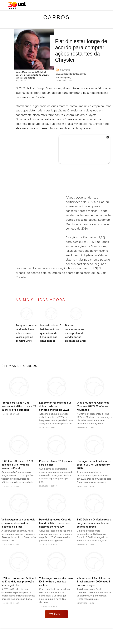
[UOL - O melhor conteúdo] (17, 5)
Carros (56, 17)
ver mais (56, 614)
